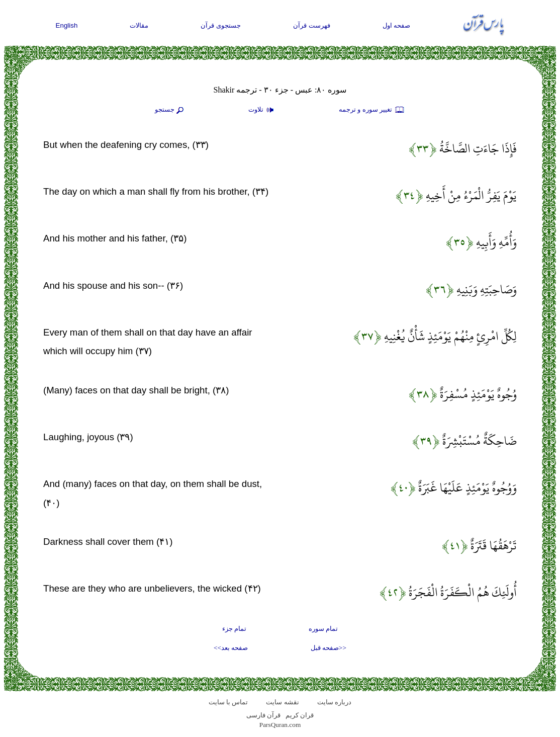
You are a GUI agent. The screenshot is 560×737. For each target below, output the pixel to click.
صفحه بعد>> (231, 648)
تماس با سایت (228, 702)
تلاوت (262, 110)
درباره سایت (334, 702)
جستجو (170, 110)
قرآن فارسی (263, 715)
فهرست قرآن (312, 25)
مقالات (139, 25)
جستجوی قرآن (221, 25)
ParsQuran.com (280, 725)
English (67, 25)
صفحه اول (397, 25)
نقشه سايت (282, 702)
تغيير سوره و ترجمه (372, 110)
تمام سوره (323, 629)
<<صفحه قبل (329, 648)
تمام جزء (234, 629)
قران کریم (300, 715)
